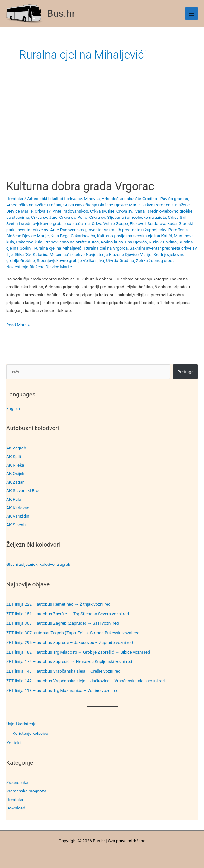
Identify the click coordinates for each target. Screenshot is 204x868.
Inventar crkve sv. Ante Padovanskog (51, 230)
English (13, 408)
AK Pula (14, 499)
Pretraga (186, 372)
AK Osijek (15, 473)
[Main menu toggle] (192, 14)
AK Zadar (15, 482)
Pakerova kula (29, 242)
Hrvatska (15, 800)
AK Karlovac (18, 508)
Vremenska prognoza (26, 791)
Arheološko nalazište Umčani (34, 205)
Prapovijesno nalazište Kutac (71, 242)
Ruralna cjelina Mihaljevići (58, 248)
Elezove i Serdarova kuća (153, 223)
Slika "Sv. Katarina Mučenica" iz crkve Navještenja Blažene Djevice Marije (83, 254)
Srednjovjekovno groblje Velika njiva (70, 260)
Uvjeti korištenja (21, 724)
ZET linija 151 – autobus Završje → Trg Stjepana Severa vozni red (68, 614)
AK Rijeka (15, 465)
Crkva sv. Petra (74, 217)
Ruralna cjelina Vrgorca (106, 248)
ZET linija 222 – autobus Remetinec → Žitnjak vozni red (58, 604)
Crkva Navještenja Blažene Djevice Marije (102, 205)
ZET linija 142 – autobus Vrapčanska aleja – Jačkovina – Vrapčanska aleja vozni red (85, 681)
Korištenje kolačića (30, 733)
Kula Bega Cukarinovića (73, 236)
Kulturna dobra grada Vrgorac (80, 186)
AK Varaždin (18, 516)
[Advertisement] (102, 134)
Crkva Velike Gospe (110, 223)
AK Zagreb (16, 448)
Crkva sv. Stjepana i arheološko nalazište (128, 217)
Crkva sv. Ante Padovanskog (61, 211)
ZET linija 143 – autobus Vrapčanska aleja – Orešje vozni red (63, 671)
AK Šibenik (16, 525)
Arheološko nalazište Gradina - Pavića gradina (145, 199)
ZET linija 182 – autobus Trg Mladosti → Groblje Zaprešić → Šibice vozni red (78, 652)
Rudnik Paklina (163, 242)
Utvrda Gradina (120, 260)
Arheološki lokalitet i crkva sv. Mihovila (64, 199)
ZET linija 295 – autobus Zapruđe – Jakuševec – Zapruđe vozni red (70, 642)
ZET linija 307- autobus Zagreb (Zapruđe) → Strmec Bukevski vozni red (73, 633)
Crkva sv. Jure (44, 217)
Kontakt (14, 743)
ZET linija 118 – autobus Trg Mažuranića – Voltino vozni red (62, 690)
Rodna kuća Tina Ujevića (124, 242)
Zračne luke (17, 782)
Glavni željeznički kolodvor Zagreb (38, 564)
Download (16, 808)
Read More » (18, 325)
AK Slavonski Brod (24, 490)
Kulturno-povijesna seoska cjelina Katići (135, 236)
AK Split (14, 457)
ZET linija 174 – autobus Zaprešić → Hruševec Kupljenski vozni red (69, 661)
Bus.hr (61, 13)
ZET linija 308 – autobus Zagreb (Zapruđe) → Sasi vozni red (63, 623)
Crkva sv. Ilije (102, 211)
